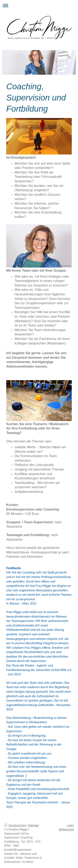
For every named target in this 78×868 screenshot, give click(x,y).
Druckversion (15, 825)
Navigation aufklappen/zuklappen (39, 5)
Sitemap (33, 825)
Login (70, 825)
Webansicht (66, 829)
